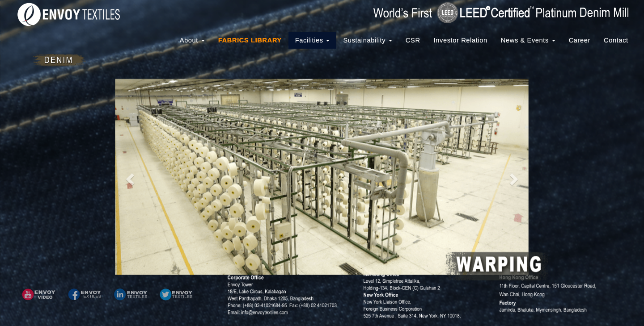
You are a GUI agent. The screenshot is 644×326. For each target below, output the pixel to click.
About (192, 40)
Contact (616, 40)
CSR (413, 40)
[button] (39, 295)
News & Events (528, 40)
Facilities (313, 40)
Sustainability (367, 40)
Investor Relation (461, 40)
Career (580, 40)
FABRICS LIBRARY (250, 40)
